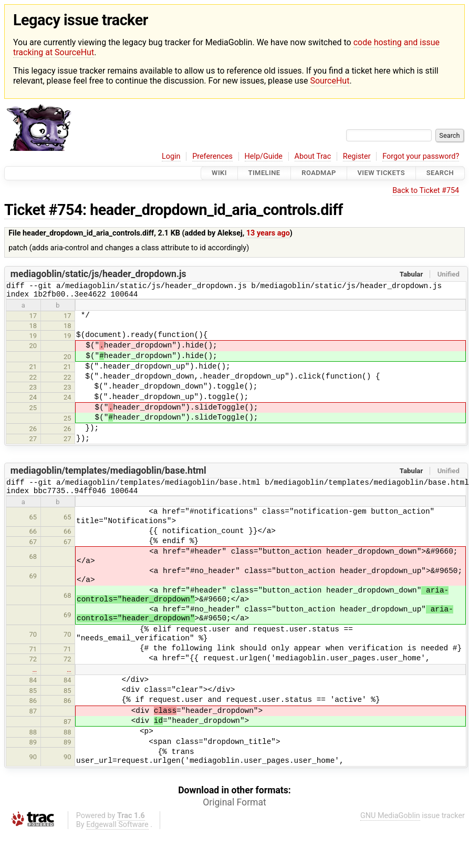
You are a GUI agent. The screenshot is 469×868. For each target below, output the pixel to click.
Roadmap (319, 173)
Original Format (235, 809)
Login (171, 156)
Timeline (264, 173)
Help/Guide (264, 156)
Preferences (212, 156)
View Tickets (381, 173)
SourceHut (330, 81)
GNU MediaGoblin (390, 822)
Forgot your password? (421, 156)
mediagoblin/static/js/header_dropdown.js (98, 274)
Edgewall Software (117, 831)
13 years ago (268, 233)
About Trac (313, 156)
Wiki (219, 173)
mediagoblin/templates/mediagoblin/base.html (108, 474)
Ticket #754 (43, 210)
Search (440, 173)
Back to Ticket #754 (426, 191)
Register (357, 156)
